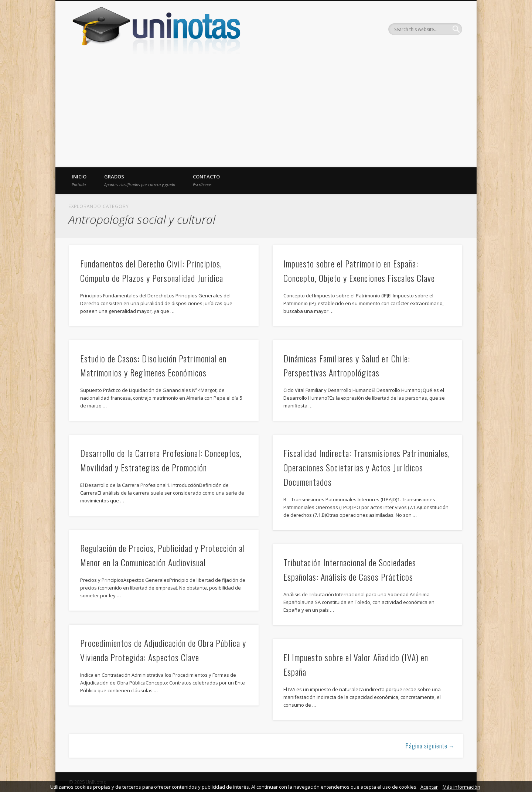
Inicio (79, 180)
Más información (461, 787)
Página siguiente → (430, 746)
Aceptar (429, 787)
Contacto (206, 180)
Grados (140, 180)
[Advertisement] (266, 112)
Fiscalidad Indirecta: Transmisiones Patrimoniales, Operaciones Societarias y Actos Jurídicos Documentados (367, 467)
